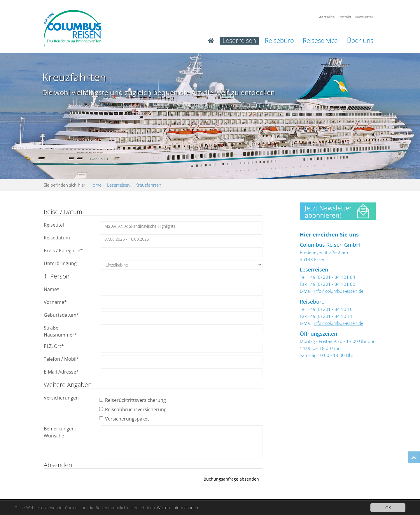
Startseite (326, 17)
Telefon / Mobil (61, 359)
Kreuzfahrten (148, 185)
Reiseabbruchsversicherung (134, 409)
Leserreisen (239, 41)
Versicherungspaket (125, 419)
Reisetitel (54, 225)
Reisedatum (57, 238)
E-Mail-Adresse (61, 372)
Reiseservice (320, 41)
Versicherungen (61, 398)
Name (52, 289)
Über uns (360, 41)
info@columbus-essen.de (339, 291)
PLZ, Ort (54, 346)
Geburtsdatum (61, 315)
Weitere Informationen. (178, 508)
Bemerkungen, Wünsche (60, 432)
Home (96, 185)
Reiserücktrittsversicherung (133, 400)
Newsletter (364, 17)
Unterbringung (60, 263)
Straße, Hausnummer (60, 331)
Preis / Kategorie (63, 251)
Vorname (55, 302)
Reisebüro (279, 41)
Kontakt (345, 17)
